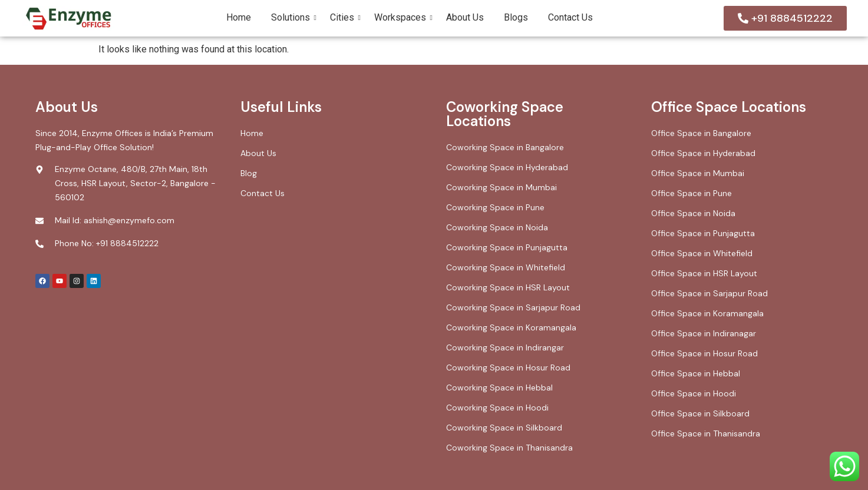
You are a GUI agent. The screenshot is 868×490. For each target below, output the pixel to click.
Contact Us (570, 17)
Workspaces (402, 17)
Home (239, 17)
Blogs (516, 17)
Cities (344, 17)
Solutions (293, 17)
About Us (465, 17)
